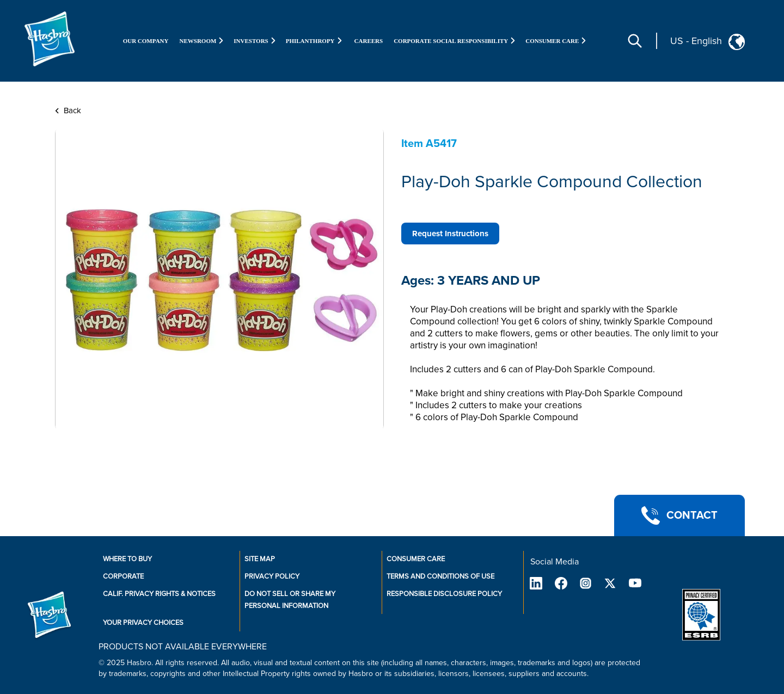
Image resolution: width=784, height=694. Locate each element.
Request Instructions (450, 234)
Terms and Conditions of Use (440, 576)
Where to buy (127, 559)
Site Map (260, 559)
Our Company (146, 41)
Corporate (123, 576)
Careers (369, 41)
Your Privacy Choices (143, 623)
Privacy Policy (272, 576)
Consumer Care (416, 559)
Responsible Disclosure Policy (444, 594)
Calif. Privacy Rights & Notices (159, 594)
